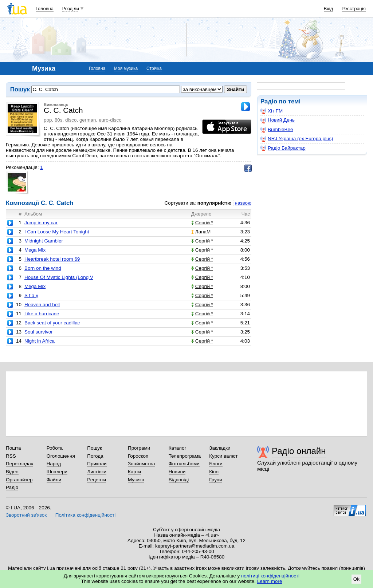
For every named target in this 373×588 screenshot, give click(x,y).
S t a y (31, 295)
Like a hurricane (42, 314)
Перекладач (19, 464)
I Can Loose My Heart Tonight (57, 232)
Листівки (97, 472)
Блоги (216, 464)
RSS (11, 456)
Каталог (178, 448)
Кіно (214, 472)
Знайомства (142, 464)
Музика (136, 480)
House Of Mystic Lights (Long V (59, 277)
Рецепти (97, 480)
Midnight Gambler (44, 241)
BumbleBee (277, 130)
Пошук (95, 448)
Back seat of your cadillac (52, 323)
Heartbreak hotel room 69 (52, 259)
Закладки (220, 448)
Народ (54, 464)
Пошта (13, 448)
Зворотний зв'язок (26, 515)
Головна (45, 9)
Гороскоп (138, 456)
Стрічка (154, 68)
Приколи (97, 464)
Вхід (329, 9)
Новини (177, 472)
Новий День (278, 120)
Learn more (270, 581)
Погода (95, 456)
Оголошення (61, 456)
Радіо (269, 101)
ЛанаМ (201, 232)
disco (71, 120)
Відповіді (179, 480)
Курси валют (223, 456)
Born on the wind (43, 268)
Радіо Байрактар (283, 148)
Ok (356, 579)
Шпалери (57, 472)
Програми (139, 448)
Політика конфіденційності (85, 515)
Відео (12, 472)
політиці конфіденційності (270, 576)
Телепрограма (185, 456)
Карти (134, 472)
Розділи (71, 9)
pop (48, 120)
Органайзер (19, 480)
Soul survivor (39, 332)
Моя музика (126, 68)
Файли (54, 480)
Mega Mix (35, 250)
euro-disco (110, 120)
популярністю (215, 203)
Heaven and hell (42, 305)
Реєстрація (354, 9)
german (88, 120)
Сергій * (202, 223)
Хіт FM (272, 111)
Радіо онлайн (299, 451)
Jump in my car (41, 223)
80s (59, 120)
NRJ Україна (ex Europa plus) (297, 139)
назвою (243, 203)
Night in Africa (40, 341)
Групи (215, 480)
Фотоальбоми (184, 464)
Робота (55, 448)
